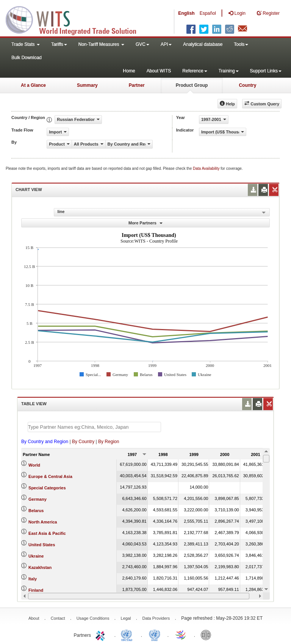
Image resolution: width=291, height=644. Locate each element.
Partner (137, 85)
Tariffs (59, 44)
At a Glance (33, 85)
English (186, 13)
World (34, 465)
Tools (241, 44)
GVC (142, 44)
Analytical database (203, 44)
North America (43, 522)
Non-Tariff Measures (101, 44)
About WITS (159, 71)
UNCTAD (128, 635)
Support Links (266, 71)
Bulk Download (27, 58)
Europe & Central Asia (50, 476)
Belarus (36, 511)
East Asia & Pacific (47, 533)
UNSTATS (155, 635)
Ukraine (36, 556)
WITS (76, 19)
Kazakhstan (40, 567)
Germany (38, 499)
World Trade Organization (181, 635)
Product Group (192, 85)
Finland (36, 590)
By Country (83, 442)
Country (247, 85)
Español (208, 13)
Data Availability (207, 168)
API (166, 44)
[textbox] (94, 427)
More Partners (145, 223)
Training (229, 71)
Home (129, 71)
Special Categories (47, 488)
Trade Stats (26, 44)
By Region (109, 442)
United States (42, 545)
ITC (102, 635)
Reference (195, 71)
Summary (87, 85)
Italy (33, 579)
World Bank (208, 635)
